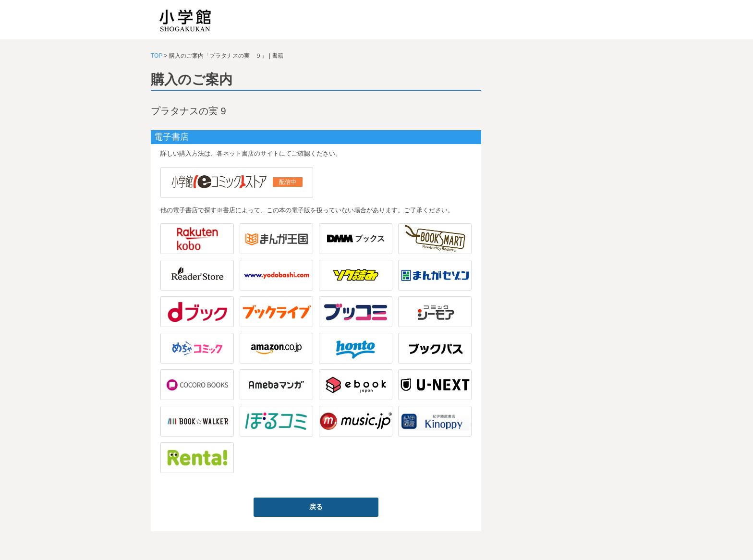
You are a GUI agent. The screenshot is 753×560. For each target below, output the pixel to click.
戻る (316, 507)
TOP (157, 56)
